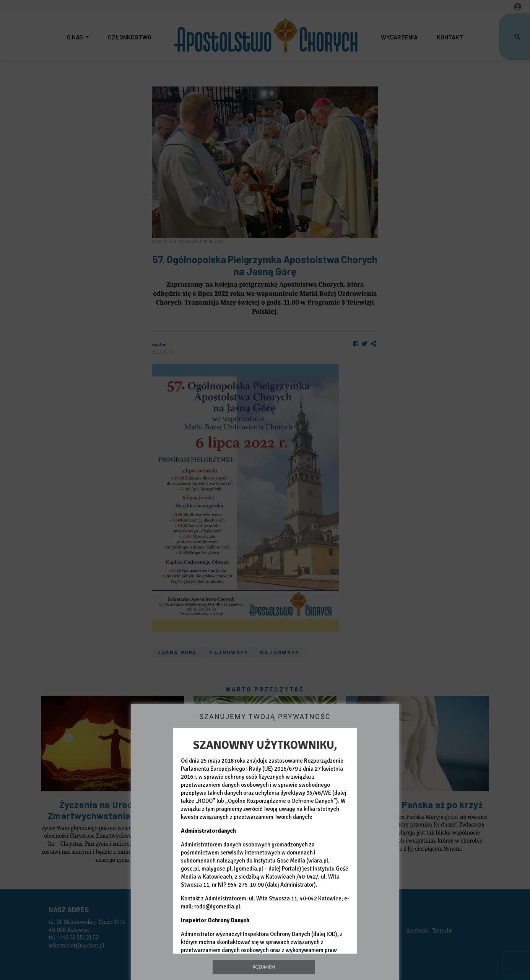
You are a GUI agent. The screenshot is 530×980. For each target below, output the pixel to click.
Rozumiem (264, 967)
